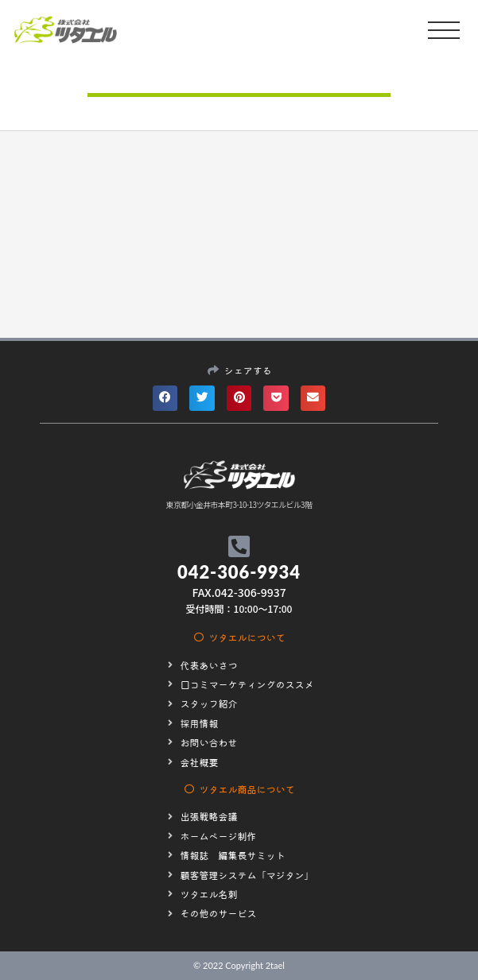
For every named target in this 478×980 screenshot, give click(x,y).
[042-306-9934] (239, 546)
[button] (165, 398)
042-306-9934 (239, 572)
